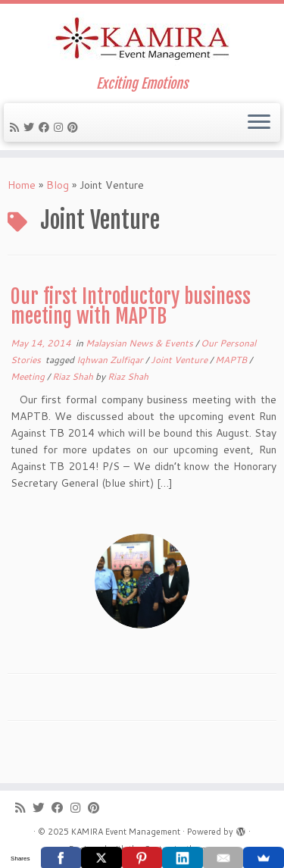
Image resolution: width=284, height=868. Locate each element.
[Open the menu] (259, 123)
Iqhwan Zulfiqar (111, 360)
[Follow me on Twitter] (31, 127)
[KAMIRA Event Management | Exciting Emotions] (142, 40)
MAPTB (232, 360)
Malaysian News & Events (140, 343)
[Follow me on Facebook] (46, 127)
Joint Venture (180, 360)
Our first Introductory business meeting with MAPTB (131, 306)
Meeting (29, 376)
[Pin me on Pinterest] (75, 127)
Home (22, 185)
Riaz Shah (74, 376)
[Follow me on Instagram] (61, 127)
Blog (58, 185)
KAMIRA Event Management (126, 832)
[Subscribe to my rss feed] (17, 127)
